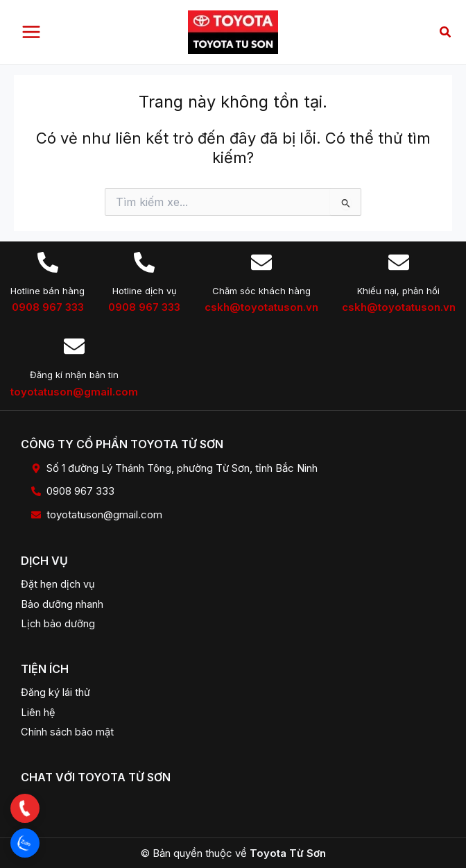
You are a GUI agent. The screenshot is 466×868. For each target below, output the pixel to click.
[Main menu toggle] (31, 32)
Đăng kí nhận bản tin (74, 375)
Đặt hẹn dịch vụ (58, 584)
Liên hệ (38, 713)
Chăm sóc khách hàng (261, 291)
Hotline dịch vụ (145, 291)
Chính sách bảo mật (67, 732)
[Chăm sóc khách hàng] (261, 262)
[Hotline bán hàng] (48, 262)
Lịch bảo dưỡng (58, 624)
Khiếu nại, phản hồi (398, 291)
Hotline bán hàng (48, 291)
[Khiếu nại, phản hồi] (399, 262)
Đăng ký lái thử (55, 692)
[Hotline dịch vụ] (144, 262)
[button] (446, 32)
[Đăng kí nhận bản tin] (74, 346)
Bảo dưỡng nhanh (62, 604)
